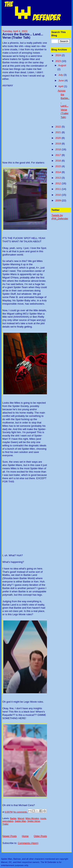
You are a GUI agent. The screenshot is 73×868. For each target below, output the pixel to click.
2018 (58, 149)
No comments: (21, 812)
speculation (8, 821)
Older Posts (40, 836)
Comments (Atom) (28, 843)
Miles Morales (32, 818)
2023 (58, 61)
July (61, 75)
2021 (58, 132)
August (62, 65)
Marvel (21, 818)
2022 (58, 127)
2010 (58, 195)
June (62, 80)
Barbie (13, 818)
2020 (58, 138)
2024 (58, 55)
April (61, 86)
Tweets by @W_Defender (60, 217)
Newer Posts (10, 836)
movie (43, 818)
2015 (58, 166)
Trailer (5, 824)
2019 (58, 144)
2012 (58, 183)
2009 (58, 200)
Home (25, 836)
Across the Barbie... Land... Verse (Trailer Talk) (23, 36)
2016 (58, 161)
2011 (58, 189)
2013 (58, 178)
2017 (58, 155)
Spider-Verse (34, 821)
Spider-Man (20, 821)
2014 (58, 172)
